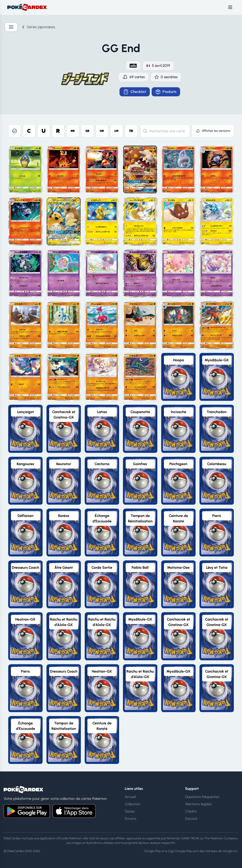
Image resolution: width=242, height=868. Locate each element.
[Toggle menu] (230, 7)
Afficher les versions (213, 131)
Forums (131, 819)
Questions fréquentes (202, 797)
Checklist (135, 92)
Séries (130, 811)
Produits (166, 92)
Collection (133, 804)
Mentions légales (199, 804)
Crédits (191, 811)
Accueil (130, 797)
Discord (191, 819)
